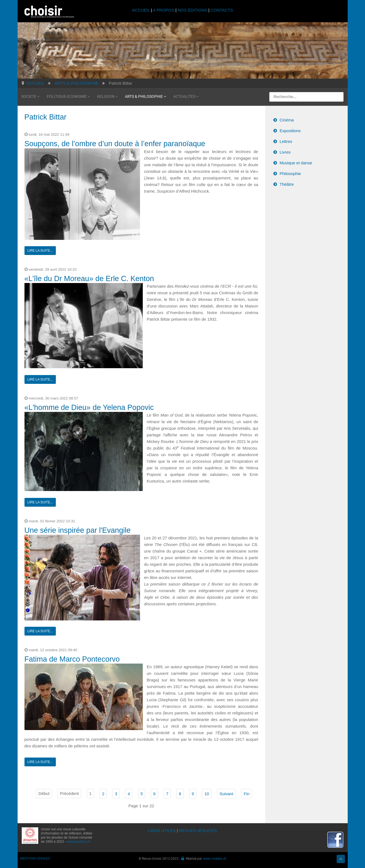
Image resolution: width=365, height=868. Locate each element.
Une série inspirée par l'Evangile (78, 530)
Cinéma (287, 119)
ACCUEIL (142, 10)
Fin (247, 793)
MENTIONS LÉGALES (35, 858)
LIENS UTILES (162, 830)
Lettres (286, 141)
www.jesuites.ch (79, 841)
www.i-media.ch (215, 858)
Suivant (226, 793)
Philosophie (290, 173)
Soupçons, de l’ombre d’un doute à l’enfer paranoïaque (115, 143)
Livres (285, 152)
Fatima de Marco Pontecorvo (72, 659)
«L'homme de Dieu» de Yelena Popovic (89, 407)
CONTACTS (222, 10)
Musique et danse (296, 162)
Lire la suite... (40, 250)
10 (207, 793)
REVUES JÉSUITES (198, 830)
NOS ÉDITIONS (193, 10)
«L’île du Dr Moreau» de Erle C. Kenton (89, 278)
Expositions (290, 130)
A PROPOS (164, 10)
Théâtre (287, 184)
